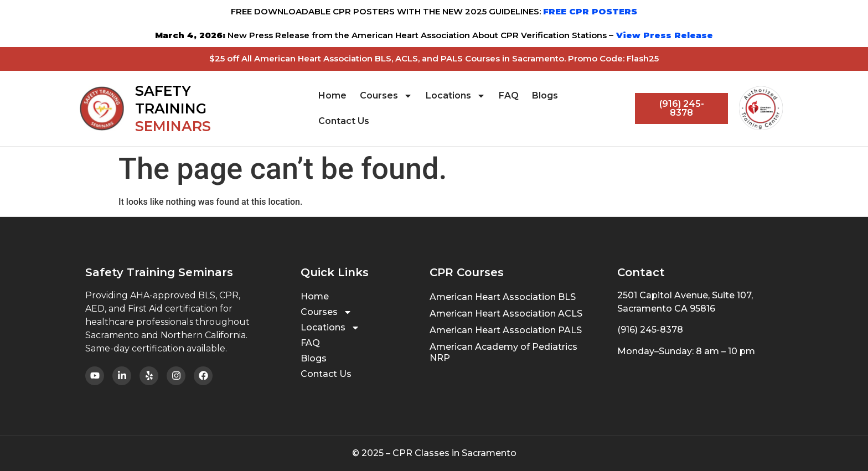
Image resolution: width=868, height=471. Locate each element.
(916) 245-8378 (650, 330)
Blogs (545, 95)
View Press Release (663, 35)
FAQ (509, 95)
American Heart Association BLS (503, 297)
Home (332, 95)
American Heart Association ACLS (506, 314)
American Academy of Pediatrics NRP (503, 352)
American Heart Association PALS (506, 330)
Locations (456, 96)
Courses (386, 96)
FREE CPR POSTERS (590, 11)
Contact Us (344, 121)
